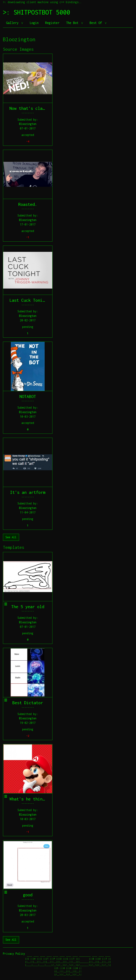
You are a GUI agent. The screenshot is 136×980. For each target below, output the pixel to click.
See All (11, 537)
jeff (132, 979)
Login (34, 23)
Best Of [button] (97, 23)
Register (52, 23)
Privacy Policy (14, 954)
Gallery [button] (13, 23)
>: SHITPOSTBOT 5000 (37, 12)
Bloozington (28, 124)
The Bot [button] (73, 23)
